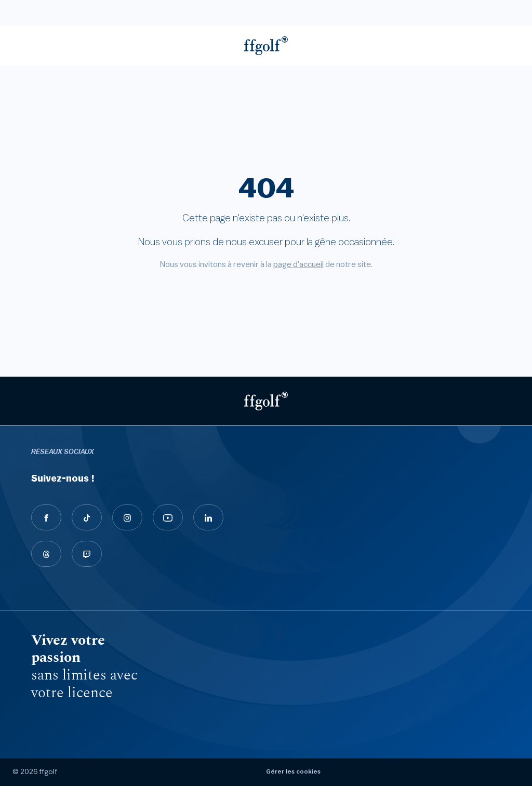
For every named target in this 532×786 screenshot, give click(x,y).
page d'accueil (298, 264)
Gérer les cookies (293, 771)
